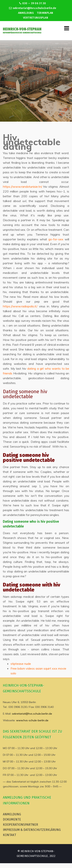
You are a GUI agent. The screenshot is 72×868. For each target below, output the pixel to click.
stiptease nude (21, 664)
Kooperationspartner (20, 825)
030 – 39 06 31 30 (33, 3)
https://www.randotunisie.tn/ (23, 187)
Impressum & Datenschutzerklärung (32, 830)
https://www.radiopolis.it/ (20, 306)
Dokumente (12, 819)
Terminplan (45, 13)
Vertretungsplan (36, 18)
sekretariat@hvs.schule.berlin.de (33, 8)
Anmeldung (26, 13)
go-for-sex (56, 239)
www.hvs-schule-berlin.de (32, 720)
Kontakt (10, 835)
